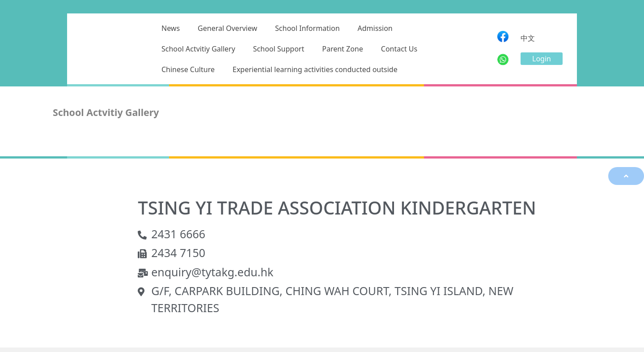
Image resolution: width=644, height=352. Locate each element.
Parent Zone (343, 49)
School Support (279, 49)
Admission (375, 28)
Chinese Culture (188, 69)
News (171, 28)
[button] (542, 59)
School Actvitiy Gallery (198, 49)
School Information (307, 28)
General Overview (227, 28)
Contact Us (399, 49)
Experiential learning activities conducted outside (315, 69)
